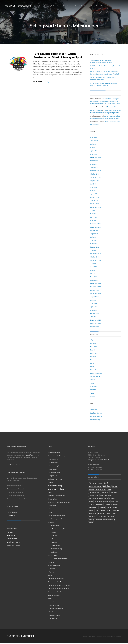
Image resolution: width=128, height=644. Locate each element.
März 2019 (94, 311)
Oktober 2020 (95, 258)
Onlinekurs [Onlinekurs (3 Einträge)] (115, 502)
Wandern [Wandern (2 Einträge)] (99, 520)
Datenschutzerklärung (103, 6)
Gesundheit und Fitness (57, 516)
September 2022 (96, 208)
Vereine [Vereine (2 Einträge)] (104, 517)
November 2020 (95, 254)
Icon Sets (10, 533)
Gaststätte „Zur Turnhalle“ (56, 496)
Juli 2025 (93, 145)
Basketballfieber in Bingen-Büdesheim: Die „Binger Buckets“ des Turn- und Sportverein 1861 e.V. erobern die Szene (105, 102)
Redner (55, 543)
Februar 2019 (95, 314)
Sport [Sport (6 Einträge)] (97, 511)
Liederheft (54, 553)
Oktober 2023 (95, 175)
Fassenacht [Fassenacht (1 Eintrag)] (105, 493)
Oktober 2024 (95, 162)
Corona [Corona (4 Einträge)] (115, 487)
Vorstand (52, 613)
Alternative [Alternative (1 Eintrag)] (92, 484)
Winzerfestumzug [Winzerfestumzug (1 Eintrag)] (109, 520)
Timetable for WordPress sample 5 (59, 593)
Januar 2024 (94, 168)
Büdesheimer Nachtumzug (56, 457)
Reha (92, 364)
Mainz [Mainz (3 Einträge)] (91, 502)
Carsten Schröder (96, 111)
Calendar (51, 483)
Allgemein (49, 83)
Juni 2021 (93, 241)
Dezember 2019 (95, 284)
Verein (38, 6)
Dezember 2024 (95, 158)
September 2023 (96, 178)
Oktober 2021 (95, 231)
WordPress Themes (14, 546)
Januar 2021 (94, 251)
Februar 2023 (95, 198)
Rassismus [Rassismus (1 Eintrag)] (108, 505)
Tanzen (93, 381)
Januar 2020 (94, 281)
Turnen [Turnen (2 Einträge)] (114, 514)
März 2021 (94, 245)
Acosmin (118, 637)
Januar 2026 (94, 142)
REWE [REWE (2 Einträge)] (116, 505)
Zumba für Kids (112, 108)
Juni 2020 (93, 268)
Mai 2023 (93, 191)
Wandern (93, 391)
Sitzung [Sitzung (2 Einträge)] (91, 511)
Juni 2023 (93, 188)
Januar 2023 (94, 201)
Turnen (93, 384)
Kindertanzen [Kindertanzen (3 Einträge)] (93, 499)
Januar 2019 (94, 318)
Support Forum (29, 456)
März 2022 (94, 221)
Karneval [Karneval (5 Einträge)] (108, 496)
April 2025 (94, 152)
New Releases (12, 513)
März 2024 (94, 165)
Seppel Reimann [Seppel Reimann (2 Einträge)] (112, 508)
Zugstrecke (53, 477)
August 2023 (94, 181)
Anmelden (94, 411)
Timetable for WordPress (56, 580)
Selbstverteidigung (96, 374)
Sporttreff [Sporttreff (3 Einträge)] (116, 511)
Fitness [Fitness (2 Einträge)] (91, 496)
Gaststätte (94, 354)
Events (50, 493)
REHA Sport (53, 556)
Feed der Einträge (96, 414)
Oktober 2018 (95, 327)
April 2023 (94, 195)
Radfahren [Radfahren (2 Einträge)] (99, 505)
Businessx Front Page (55, 480)
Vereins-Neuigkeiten (56, 609)
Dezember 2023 (95, 172)
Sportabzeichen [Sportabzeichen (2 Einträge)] (106, 511)
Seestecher (56, 546)
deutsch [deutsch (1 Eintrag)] (92, 490)
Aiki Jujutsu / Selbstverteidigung (60, 503)
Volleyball (93, 387)
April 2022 (94, 218)
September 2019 (96, 294)
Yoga (92, 394)
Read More (38, 83)
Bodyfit (93, 351)
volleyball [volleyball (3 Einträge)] (111, 517)
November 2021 (95, 228)
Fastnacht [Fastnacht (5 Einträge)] (113, 493)
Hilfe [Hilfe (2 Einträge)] (102, 496)
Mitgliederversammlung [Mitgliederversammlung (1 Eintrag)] (102, 502)
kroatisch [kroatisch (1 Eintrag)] (112, 499)
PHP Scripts (11, 536)
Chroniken (53, 603)
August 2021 (94, 235)
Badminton (94, 344)
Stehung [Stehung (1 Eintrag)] (101, 514)
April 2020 (94, 274)
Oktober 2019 (95, 291)
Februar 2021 (95, 248)
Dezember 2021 (95, 225)
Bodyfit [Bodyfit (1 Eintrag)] (106, 484)
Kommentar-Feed (96, 417)
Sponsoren (53, 470)
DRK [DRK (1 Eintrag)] (109, 490)
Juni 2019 (93, 304)
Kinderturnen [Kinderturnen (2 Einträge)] (103, 499)
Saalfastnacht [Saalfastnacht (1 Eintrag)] (93, 508)
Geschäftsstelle (55, 606)
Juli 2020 (93, 264)
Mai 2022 (93, 215)
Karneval (60, 6)
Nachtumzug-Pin (55, 467)
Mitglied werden (55, 616)
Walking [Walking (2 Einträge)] (92, 520)
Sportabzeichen (95, 377)
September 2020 (96, 261)
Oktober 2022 (95, 205)
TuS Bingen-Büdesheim (17, 6)
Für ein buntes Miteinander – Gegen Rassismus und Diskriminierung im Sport (58, 56)
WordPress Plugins (13, 543)
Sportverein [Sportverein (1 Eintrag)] (93, 514)
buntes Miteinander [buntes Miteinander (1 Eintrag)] (95, 487)
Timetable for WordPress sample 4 (59, 589)
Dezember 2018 (95, 321)
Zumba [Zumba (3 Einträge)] (91, 524)
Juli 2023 (93, 185)
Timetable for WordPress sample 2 (59, 583)
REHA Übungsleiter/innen (59, 560)
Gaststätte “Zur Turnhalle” (84, 6)
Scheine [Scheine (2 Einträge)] (102, 508)
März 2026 (94, 138)
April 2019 (94, 308)
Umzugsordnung (55, 473)
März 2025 (94, 155)
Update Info (11, 516)
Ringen (93, 367)
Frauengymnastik (57, 520)
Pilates (92, 361)
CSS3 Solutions (12, 530)
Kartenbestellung (56, 550)
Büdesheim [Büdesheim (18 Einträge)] (107, 487)
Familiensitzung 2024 (59, 530)
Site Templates (12, 540)
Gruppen (54, 536)
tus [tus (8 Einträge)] (99, 517)
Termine (70, 6)
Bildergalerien (54, 460)
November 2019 (95, 288)
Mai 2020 (93, 271)
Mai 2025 (93, 148)
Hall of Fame (54, 463)
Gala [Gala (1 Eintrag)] (97, 496)
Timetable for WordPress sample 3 (59, 586)
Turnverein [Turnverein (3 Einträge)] (92, 517)
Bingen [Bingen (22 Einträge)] (100, 484)
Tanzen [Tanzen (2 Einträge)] (108, 514)
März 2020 (94, 278)
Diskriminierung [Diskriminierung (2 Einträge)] (101, 490)
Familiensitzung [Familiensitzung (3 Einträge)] (94, 493)
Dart (51, 513)
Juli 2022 (93, 211)
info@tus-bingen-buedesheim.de (99, 461)
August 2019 (94, 298)
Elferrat (53, 533)
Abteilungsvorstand (54, 453)
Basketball (94, 347)
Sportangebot (49, 6)
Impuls (54, 540)
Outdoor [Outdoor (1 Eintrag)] (92, 505)
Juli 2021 (93, 238)
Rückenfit (93, 371)
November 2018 (95, 324)
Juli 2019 (93, 301)
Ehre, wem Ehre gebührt (56, 490)
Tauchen (52, 569)
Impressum (53, 619)
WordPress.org (95, 420)
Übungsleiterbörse (54, 596)
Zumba (93, 397)
